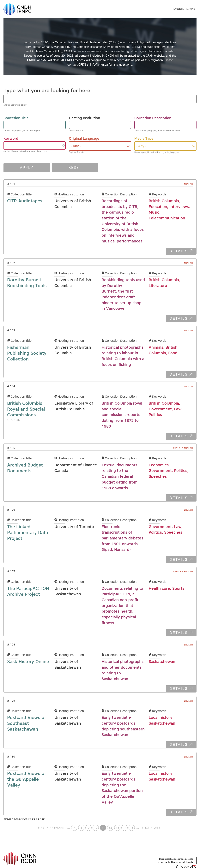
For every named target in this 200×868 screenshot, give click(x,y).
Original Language (84, 139)
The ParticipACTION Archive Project (28, 591)
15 (132, 827)
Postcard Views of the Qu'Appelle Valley (27, 779)
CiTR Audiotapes (25, 201)
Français (190, 9)
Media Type (144, 139)
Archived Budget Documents (25, 468)
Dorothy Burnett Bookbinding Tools (27, 283)
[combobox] (100, 146)
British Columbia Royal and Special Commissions (26, 409)
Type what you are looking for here (47, 90)
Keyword (11, 139)
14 (125, 827)
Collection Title (16, 118)
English (178, 9)
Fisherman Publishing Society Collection (27, 353)
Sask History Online (28, 662)
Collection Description (153, 118)
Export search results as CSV (24, 819)
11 (104, 828)
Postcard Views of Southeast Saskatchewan (27, 723)
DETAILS (179, 251)
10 (96, 827)
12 (111, 827)
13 (118, 827)
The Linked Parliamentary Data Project (28, 532)
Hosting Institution (85, 118)
